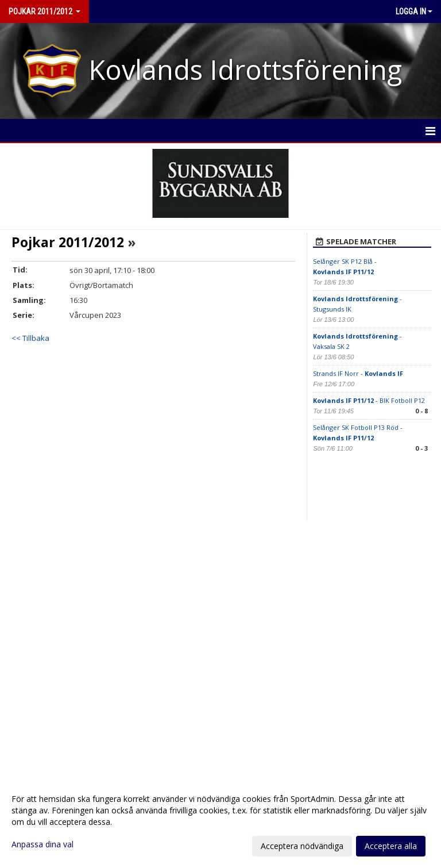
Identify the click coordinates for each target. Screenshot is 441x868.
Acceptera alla (391, 846)
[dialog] (220, 822)
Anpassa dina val (42, 844)
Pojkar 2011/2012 (68, 242)
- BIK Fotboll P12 (369, 400)
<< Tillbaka (30, 338)
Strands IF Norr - (358, 373)
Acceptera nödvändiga (302, 846)
